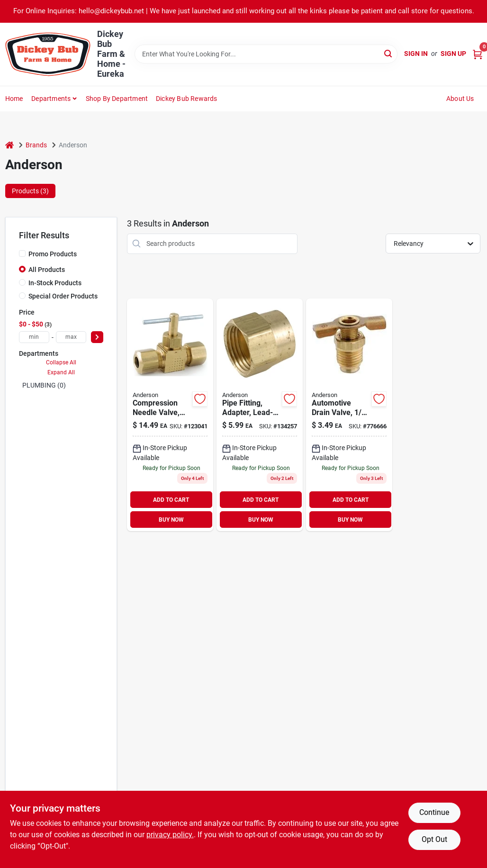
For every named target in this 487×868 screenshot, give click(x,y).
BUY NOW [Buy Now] (171, 520)
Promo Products (53, 254)
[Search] (389, 53)
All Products (47, 270)
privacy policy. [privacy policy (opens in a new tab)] (170, 835)
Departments (51, 99)
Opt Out (434, 839)
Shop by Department (117, 99)
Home (14, 99)
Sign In (416, 54)
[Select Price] (97, 337)
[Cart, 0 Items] (478, 54)
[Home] (9, 145)
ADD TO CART (171, 500)
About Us (460, 99)
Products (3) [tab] (30, 191)
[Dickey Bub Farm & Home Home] (48, 54)
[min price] (34, 337)
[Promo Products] (22, 253)
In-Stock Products (55, 283)
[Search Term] (266, 54)
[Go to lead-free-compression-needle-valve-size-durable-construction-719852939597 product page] (170, 415)
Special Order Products (63, 296)
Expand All (61, 372)
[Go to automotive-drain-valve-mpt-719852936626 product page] (349, 415)
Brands (36, 145)
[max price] (71, 337)
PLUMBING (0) (44, 385)
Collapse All (61, 362)
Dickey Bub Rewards (187, 99)
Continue (434, 812)
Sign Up (453, 54)
